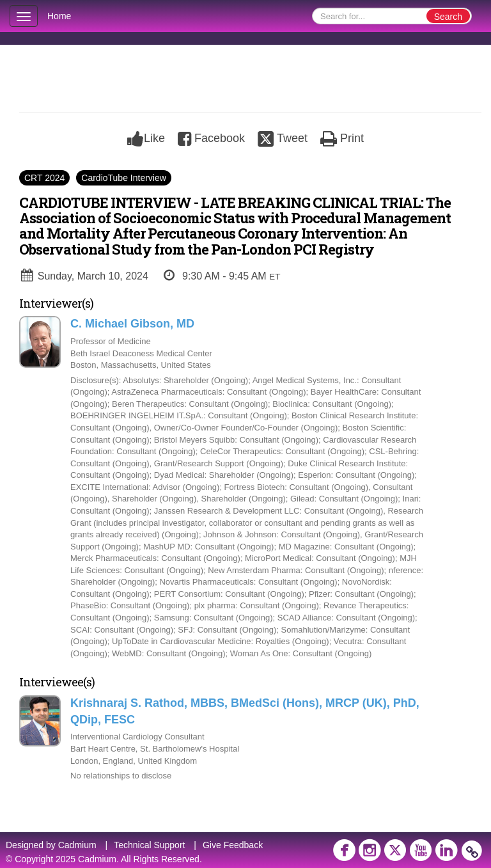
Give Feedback (233, 845)
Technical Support (149, 845)
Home (59, 16)
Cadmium (77, 845)
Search (448, 17)
